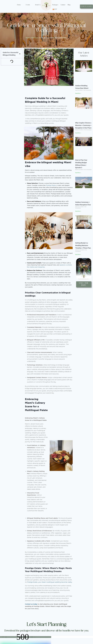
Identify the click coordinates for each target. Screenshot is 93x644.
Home (19, 5)
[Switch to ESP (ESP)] (55, 9)
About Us (38, 5)
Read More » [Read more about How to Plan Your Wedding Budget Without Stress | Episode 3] (78, 173)
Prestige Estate (51, 185)
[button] (20, 54)
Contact (63, 5)
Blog (69, 5)
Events (28, 5)
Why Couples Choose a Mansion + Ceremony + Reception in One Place (83, 125)
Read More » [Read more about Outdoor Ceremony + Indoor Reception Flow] (78, 211)
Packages (55, 5)
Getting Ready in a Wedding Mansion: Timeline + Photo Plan (83, 245)
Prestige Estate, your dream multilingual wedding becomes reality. (50, 582)
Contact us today (31, 604)
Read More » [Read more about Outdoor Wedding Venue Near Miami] (78, 93)
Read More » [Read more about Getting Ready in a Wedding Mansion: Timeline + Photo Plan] (78, 254)
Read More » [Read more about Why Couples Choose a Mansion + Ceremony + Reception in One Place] (78, 133)
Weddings (35, 38)
